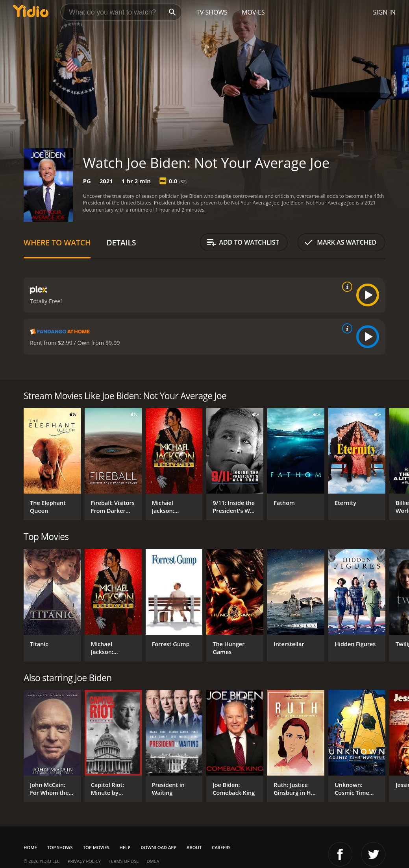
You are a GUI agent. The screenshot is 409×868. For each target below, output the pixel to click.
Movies (253, 12)
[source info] (346, 287)
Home (30, 847)
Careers (221, 847)
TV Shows (212, 12)
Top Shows (60, 847)
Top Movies (96, 847)
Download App (158, 847)
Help (125, 847)
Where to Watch (57, 242)
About (194, 847)
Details (121, 242)
